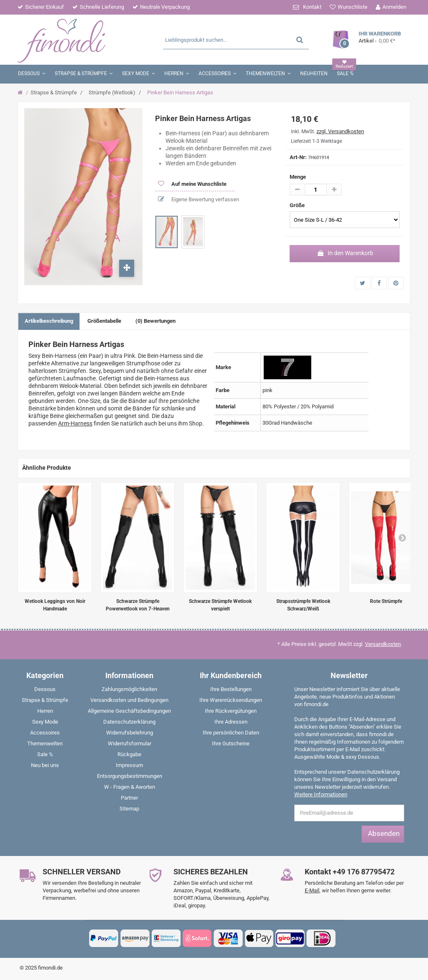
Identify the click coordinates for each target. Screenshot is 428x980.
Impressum (129, 765)
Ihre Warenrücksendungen (231, 700)
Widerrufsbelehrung (130, 733)
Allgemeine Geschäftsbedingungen (129, 711)
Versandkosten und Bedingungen (129, 700)
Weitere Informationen (321, 794)
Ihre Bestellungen (231, 689)
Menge (298, 177)
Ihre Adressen (231, 722)
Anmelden (394, 7)
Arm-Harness (75, 423)
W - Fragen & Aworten (130, 787)
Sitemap (129, 809)
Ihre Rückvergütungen (231, 711)
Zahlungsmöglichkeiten (129, 689)
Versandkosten (383, 644)
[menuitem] (45, 691)
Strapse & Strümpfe (54, 92)
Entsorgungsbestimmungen (130, 776)
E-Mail (312, 890)
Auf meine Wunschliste (198, 184)
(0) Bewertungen (155, 321)
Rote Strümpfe (386, 601)
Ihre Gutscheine (231, 743)
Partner (129, 798)
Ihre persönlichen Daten (231, 733)
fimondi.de (50, 968)
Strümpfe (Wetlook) (112, 92)
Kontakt (312, 7)
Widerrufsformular (130, 743)
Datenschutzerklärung (129, 722)
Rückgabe (129, 754)
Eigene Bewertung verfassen (205, 199)
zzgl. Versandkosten (340, 131)
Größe (298, 205)
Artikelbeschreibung (49, 321)
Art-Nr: (298, 157)
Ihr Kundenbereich (231, 675)
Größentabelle (104, 321)
